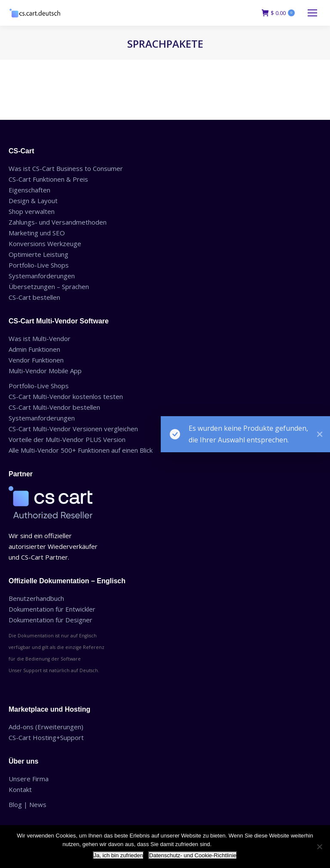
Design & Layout (33, 201)
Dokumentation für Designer (50, 620)
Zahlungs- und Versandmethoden (58, 222)
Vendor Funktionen (36, 360)
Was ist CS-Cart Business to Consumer (66, 168)
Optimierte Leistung (38, 254)
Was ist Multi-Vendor (40, 338)
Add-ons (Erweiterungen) (46, 727)
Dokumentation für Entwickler (52, 609)
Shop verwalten (32, 211)
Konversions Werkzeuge (45, 244)
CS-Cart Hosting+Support (46, 737)
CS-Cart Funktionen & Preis (48, 179)
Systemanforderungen (42, 276)
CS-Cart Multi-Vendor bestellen (54, 407)
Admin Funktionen (34, 349)
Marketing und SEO (37, 233)
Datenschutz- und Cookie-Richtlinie (193, 855)
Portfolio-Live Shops (39, 265)
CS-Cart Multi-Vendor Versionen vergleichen (73, 429)
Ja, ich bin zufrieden (119, 855)
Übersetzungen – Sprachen (49, 286)
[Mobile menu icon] (312, 13)
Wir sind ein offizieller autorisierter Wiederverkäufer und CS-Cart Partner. (53, 546)
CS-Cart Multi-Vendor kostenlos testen (66, 396)
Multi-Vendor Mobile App (45, 371)
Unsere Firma (29, 779)
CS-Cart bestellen (34, 297)
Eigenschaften (29, 190)
